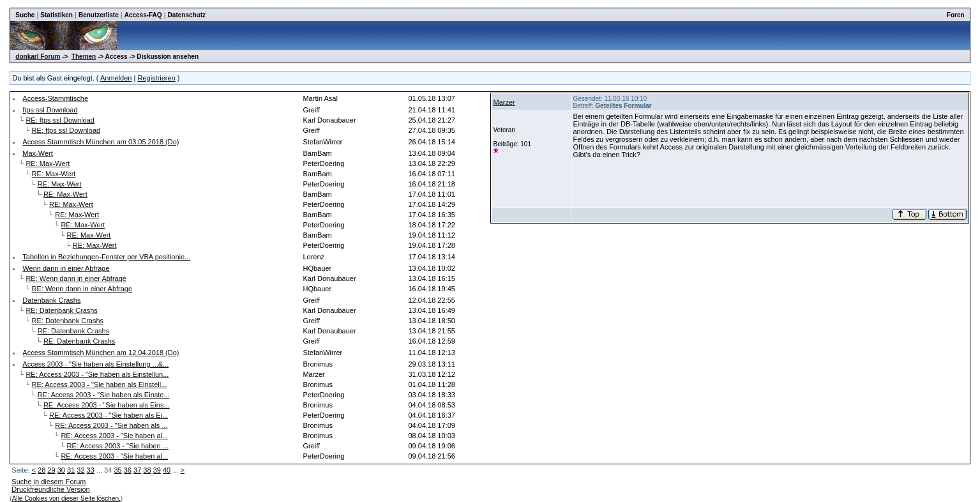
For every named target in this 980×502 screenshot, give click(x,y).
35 (117, 470)
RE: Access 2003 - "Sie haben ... (118, 446)
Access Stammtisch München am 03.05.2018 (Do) (101, 142)
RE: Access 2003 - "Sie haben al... (114, 436)
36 (128, 470)
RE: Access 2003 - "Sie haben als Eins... (107, 405)
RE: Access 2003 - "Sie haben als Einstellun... (97, 374)
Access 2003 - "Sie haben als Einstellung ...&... (95, 364)
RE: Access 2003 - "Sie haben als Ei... (109, 415)
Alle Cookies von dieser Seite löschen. (66, 498)
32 (80, 470)
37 (137, 470)
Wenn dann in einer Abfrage (66, 268)
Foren (956, 15)
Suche (25, 15)
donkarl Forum (38, 57)
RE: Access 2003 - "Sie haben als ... (111, 425)
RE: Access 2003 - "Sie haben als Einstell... (100, 384)
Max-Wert (37, 153)
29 (51, 470)
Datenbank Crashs (51, 300)
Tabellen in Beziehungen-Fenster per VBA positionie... (106, 257)
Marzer (504, 102)
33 (91, 470)
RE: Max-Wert (48, 164)
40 (167, 470)
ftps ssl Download (50, 110)
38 (147, 470)
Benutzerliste (99, 15)
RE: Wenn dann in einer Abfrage (76, 278)
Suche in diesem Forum (49, 482)
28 (41, 470)
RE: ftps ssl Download (60, 120)
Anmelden (116, 78)
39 (157, 470)
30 (61, 470)
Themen (84, 57)
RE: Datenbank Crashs (62, 310)
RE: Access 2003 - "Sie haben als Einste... (104, 395)
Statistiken (57, 15)
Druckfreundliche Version (50, 489)
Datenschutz (187, 15)
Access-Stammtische (55, 98)
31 (71, 470)
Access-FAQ (143, 15)
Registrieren (156, 78)
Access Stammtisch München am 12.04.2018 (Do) (101, 353)
